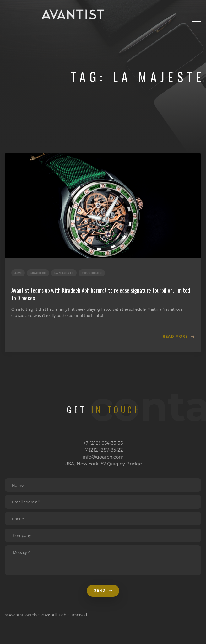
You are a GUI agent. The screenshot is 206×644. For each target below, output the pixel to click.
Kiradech (38, 273)
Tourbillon (92, 273)
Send (103, 590)
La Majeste (64, 273)
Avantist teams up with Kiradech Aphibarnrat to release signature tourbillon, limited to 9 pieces (101, 294)
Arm (18, 273)
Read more (175, 337)
